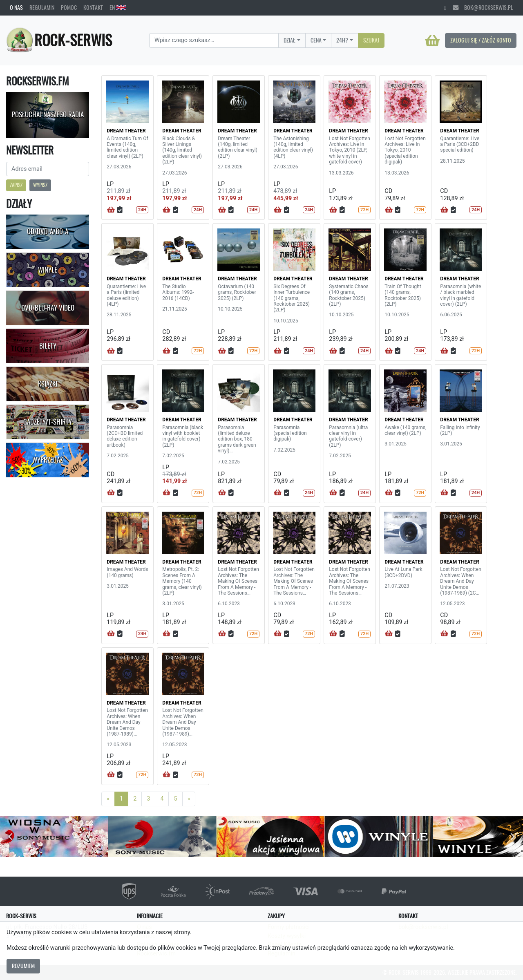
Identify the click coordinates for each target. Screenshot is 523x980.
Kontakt (93, 7)
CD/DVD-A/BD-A (48, 231)
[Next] (189, 799)
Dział (289, 40)
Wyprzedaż (48, 460)
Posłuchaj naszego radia (48, 114)
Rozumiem (23, 966)
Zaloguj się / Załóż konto (481, 40)
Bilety (48, 346)
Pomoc (69, 7)
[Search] (214, 40)
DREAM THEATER (126, 131)
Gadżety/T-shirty (48, 422)
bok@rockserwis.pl (483, 7)
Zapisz (16, 185)
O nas (16, 7)
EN (118, 7)
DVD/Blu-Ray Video (48, 308)
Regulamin (42, 7)
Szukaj (371, 40)
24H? (342, 40)
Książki (48, 384)
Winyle (48, 270)
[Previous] (108, 799)
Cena (316, 40)
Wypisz (40, 185)
